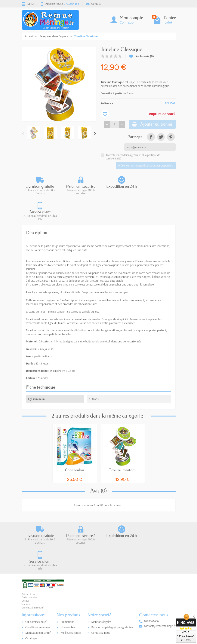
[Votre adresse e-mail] (99, 615)
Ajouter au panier (151, 124)
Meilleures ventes (71, 582)
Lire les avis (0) (142, 56)
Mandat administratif (38, 582)
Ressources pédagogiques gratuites (112, 577)
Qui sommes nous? (37, 571)
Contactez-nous (101, 582)
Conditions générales (38, 577)
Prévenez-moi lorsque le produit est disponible (146, 166)
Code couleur (75, 445)
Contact (93, 4)
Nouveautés (68, 577)
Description (37, 207)
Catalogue (31, 587)
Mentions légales (101, 571)
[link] (151, 137)
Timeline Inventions (122, 445)
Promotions (67, 571)
